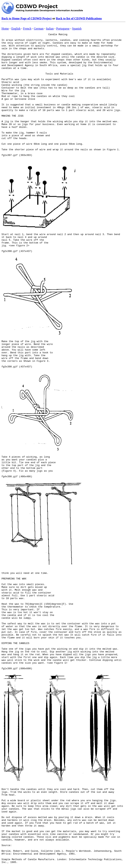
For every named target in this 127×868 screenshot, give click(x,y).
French (27, 29)
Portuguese (63, 29)
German (39, 29)
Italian (50, 29)
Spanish (77, 29)
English (16, 29)
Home (5, 29)
